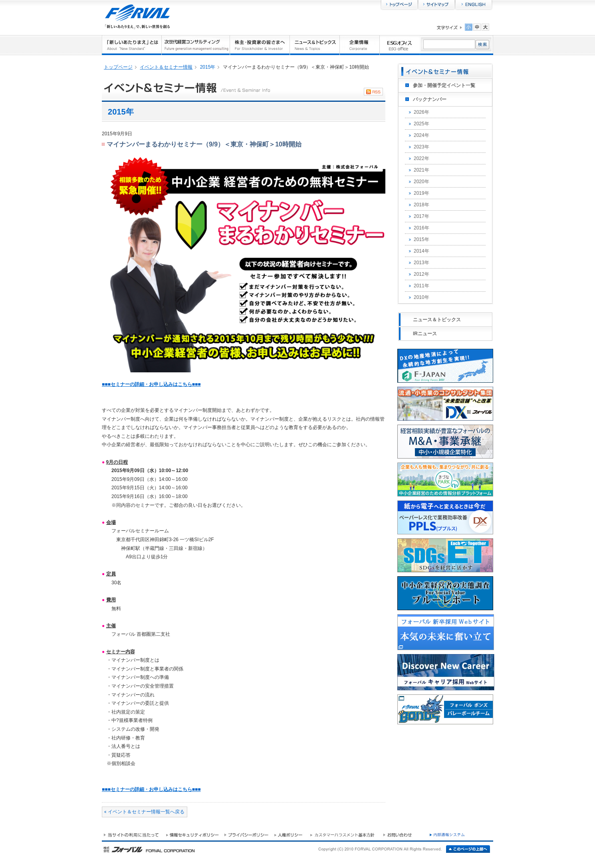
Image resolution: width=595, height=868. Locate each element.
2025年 (421, 124)
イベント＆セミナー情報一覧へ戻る (146, 812)
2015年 (421, 239)
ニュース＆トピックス (437, 320)
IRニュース (425, 334)
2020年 (421, 182)
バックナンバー (430, 99)
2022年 (421, 158)
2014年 (421, 251)
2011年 (421, 286)
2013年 (421, 263)
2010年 (421, 297)
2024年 (421, 135)
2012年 (421, 274)
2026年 (421, 112)
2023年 (421, 147)
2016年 (421, 228)
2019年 (421, 193)
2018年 (421, 205)
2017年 (421, 216)
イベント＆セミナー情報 (166, 67)
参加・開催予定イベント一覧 (444, 85)
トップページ (118, 67)
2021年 (421, 170)
